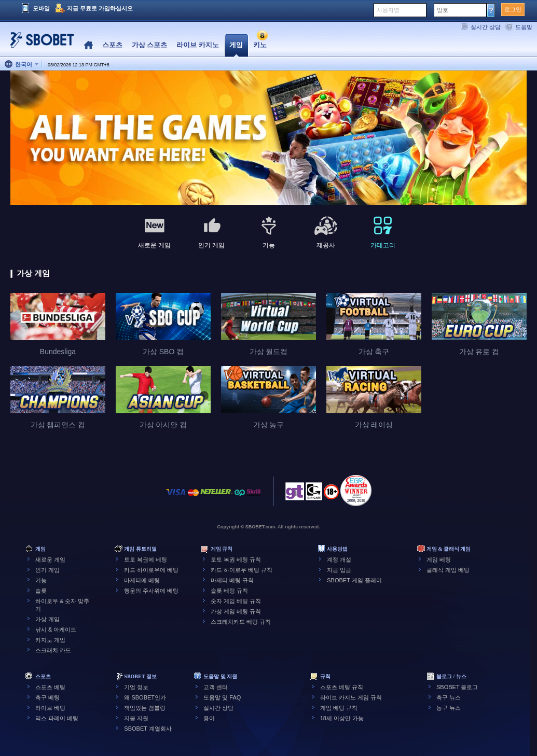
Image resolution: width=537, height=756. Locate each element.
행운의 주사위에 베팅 (151, 591)
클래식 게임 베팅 (448, 570)
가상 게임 (47, 619)
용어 (209, 718)
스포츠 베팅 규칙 (342, 687)
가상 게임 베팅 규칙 (236, 611)
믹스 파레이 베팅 (57, 718)
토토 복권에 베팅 (146, 559)
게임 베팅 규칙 (339, 708)
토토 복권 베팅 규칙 (236, 559)
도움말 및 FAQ (222, 697)
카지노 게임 (50, 640)
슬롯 (41, 591)
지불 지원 (136, 718)
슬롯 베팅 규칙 (229, 591)
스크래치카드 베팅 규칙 (241, 622)
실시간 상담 (486, 27)
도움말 (524, 27)
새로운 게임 (50, 559)
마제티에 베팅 (142, 580)
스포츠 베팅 (50, 687)
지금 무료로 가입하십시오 (100, 8)
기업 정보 (136, 687)
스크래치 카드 (53, 650)
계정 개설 (339, 559)
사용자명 (388, 10)
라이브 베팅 (50, 708)
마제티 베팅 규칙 (232, 580)
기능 (41, 580)
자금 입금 (339, 570)
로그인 (513, 9)
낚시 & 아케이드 (56, 629)
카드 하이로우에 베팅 (151, 570)
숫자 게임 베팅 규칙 (236, 601)
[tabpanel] (268, 138)
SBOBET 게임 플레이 (354, 580)
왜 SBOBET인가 (145, 697)
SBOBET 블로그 (457, 687)
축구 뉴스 (449, 697)
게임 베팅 (439, 559)
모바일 (41, 8)
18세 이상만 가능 (342, 718)
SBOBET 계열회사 (148, 729)
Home (88, 45)
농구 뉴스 (449, 708)
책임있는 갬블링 (145, 708)
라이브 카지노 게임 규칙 (351, 697)
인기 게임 (47, 570)
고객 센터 (216, 687)
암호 (443, 10)
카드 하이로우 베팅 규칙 (242, 570)
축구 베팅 (47, 697)
